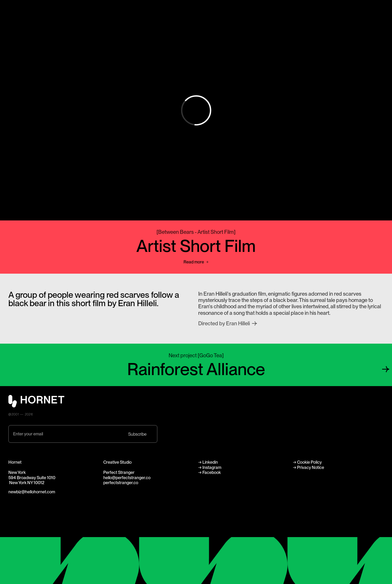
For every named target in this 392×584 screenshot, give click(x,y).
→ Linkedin (208, 462)
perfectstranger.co (121, 483)
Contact (280, 22)
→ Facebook (210, 472)
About (278, 9)
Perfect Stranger (368, 9)
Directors (205, 16)
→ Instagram (210, 467)
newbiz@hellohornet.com (32, 492)
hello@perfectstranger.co (127, 478)
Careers (204, 22)
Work (201, 9)
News (278, 16)
